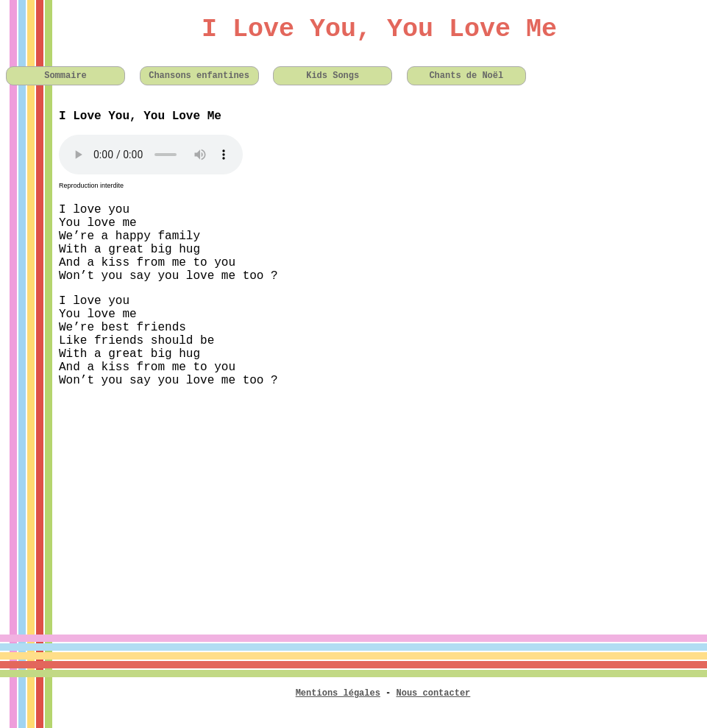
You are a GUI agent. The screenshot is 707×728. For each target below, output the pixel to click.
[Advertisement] (353, 502)
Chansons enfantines (199, 76)
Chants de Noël (466, 76)
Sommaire (65, 76)
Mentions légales (338, 693)
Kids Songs (333, 76)
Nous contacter (434, 693)
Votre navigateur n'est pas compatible (151, 155)
